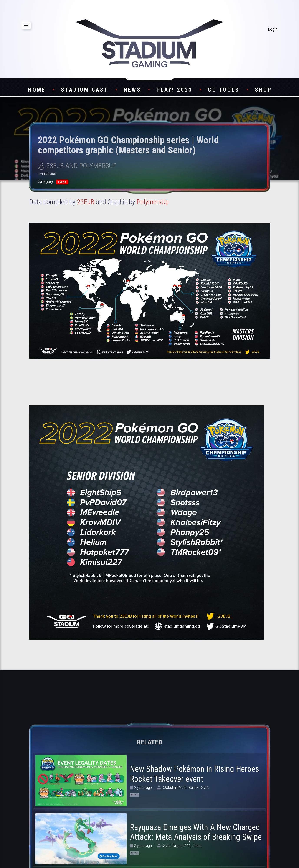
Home (37, 90)
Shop (263, 90)
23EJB (86, 202)
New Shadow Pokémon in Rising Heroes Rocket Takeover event (194, 774)
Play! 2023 (175, 90)
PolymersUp (153, 202)
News (132, 90)
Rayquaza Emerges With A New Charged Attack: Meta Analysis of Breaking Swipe (196, 832)
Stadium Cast (85, 90)
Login (273, 29)
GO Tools (224, 90)
